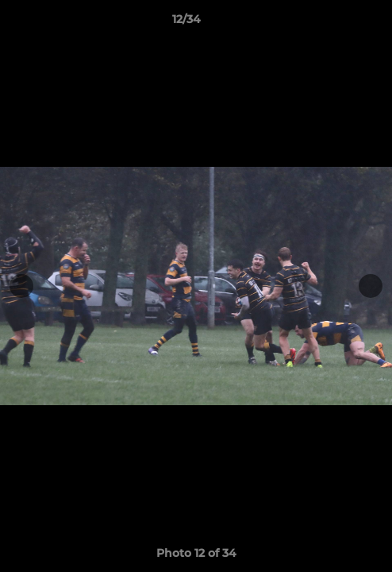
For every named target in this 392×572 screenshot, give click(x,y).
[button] (335, 23)
